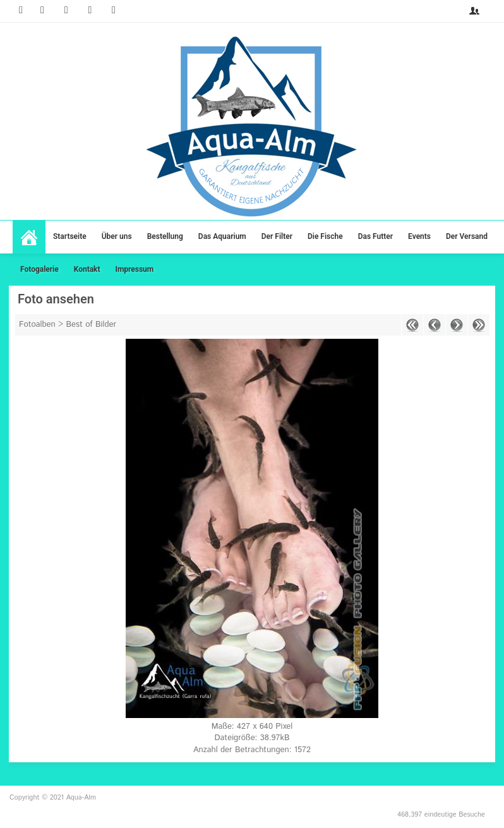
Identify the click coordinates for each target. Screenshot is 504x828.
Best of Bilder (92, 325)
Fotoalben (37, 325)
